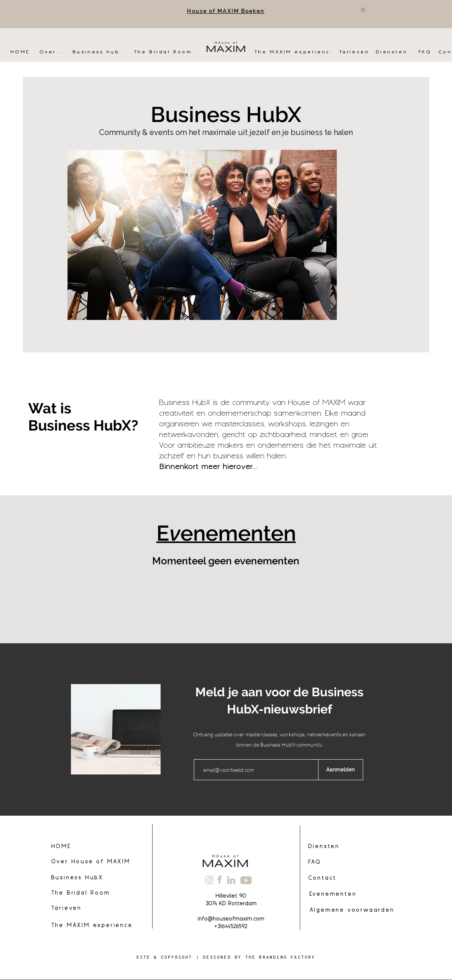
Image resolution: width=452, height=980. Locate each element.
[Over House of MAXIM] (96, 862)
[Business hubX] (98, 52)
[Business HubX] (90, 878)
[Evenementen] (332, 895)
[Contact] (355, 879)
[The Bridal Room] (164, 52)
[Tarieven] (355, 52)
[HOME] (22, 52)
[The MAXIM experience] (294, 52)
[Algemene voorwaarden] (351, 911)
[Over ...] (56, 52)
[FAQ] (426, 52)
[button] (363, 9)
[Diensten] (394, 52)
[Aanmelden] (341, 770)
